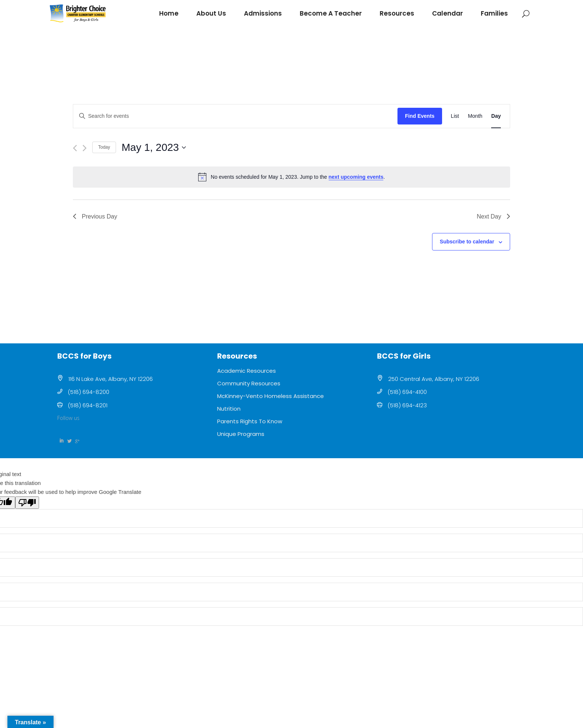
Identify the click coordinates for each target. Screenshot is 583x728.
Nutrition (229, 409)
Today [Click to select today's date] (104, 147)
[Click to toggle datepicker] (154, 148)
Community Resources (249, 383)
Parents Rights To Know (250, 421)
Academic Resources (247, 371)
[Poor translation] (27, 503)
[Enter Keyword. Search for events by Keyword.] (235, 116)
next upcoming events (356, 177)
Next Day (493, 216)
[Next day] (85, 148)
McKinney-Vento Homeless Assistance (270, 396)
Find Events (420, 116)
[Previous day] (75, 148)
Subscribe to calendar (467, 242)
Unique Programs (241, 434)
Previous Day (95, 216)
